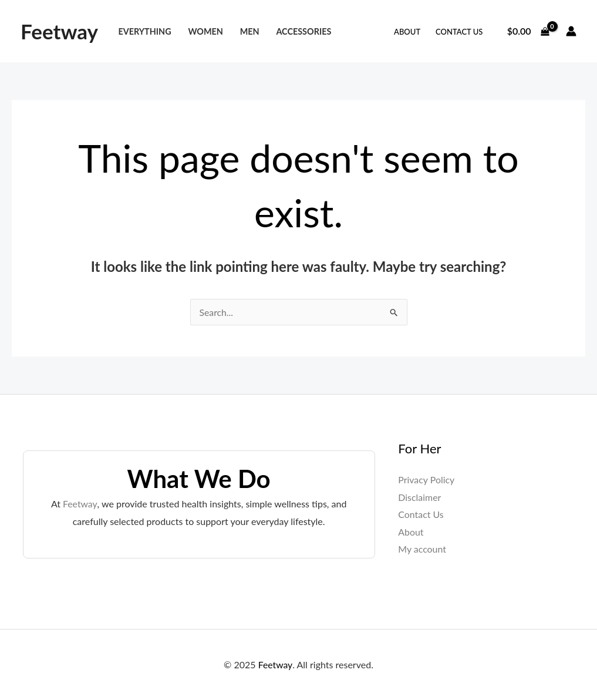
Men (250, 31)
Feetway (59, 31)
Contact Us (459, 32)
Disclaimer (419, 497)
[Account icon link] (571, 31)
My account (422, 549)
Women (205, 31)
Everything (144, 31)
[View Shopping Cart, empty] (528, 31)
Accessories (303, 31)
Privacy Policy (426, 479)
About (407, 32)
